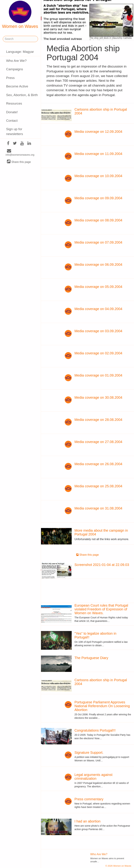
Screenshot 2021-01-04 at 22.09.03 (102, 565)
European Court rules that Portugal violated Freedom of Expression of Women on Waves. (101, 609)
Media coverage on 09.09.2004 (98, 198)
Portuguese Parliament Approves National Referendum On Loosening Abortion (102, 706)
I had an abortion (87, 821)
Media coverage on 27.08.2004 (98, 442)
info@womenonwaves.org (20, 153)
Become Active (17, 86)
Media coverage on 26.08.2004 (98, 464)
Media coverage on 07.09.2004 (98, 242)
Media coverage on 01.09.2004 (98, 375)
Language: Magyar (20, 52)
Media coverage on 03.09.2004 (98, 331)
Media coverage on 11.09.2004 (98, 154)
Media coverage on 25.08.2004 (98, 486)
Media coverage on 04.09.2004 (98, 309)
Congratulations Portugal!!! (95, 730)
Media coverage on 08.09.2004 (98, 220)
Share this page (19, 162)
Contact (12, 121)
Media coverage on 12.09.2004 (98, 132)
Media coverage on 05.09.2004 (98, 287)
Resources (14, 103)
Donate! (12, 112)
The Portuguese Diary (91, 658)
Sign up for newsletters (14, 131)
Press (10, 78)
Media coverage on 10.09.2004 (98, 176)
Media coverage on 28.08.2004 (98, 420)
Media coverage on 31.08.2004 (98, 508)
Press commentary (89, 799)
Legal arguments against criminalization (93, 777)
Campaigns (14, 69)
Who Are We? (16, 61)
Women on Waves (20, 15)
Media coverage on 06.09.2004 (98, 265)
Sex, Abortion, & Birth (22, 95)
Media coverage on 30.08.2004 (98, 397)
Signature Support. (89, 753)
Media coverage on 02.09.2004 (98, 353)
